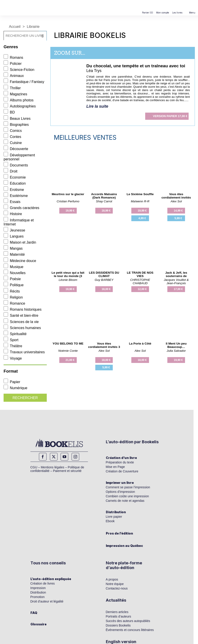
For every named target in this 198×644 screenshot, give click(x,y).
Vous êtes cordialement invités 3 (104, 345)
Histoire (13, 214)
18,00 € (106, 289)
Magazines (15, 94)
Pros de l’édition (119, 533)
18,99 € (106, 211)
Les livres (177, 13)
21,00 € (70, 360)
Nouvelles (15, 273)
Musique (13, 267)
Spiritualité (15, 334)
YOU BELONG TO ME (68, 344)
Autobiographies (20, 106)
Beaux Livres (17, 119)
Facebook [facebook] (43, 457)
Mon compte (163, 13)
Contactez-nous (117, 588)
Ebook (110, 521)
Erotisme (14, 190)
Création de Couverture (122, 471)
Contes (12, 137)
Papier (12, 382)
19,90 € (70, 289)
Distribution (116, 512)
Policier (13, 64)
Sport (11, 340)
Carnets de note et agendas (125, 501)
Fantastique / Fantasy (24, 82)
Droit (11, 171)
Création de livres (43, 583)
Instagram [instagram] (75, 457)
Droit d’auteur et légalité (47, 601)
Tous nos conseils (48, 563)
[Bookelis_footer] (59, 443)
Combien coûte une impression (127, 496)
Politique (14, 285)
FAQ (34, 613)
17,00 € (170, 116)
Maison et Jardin (20, 242)
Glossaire (38, 624)
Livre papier (114, 517)
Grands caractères (21, 208)
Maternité (14, 254)
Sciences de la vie (21, 322)
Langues (14, 236)
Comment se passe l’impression (128, 487)
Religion (13, 297)
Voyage (13, 358)
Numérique (15, 388)
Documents (16, 165)
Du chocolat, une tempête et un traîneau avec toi (136, 66)
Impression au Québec (124, 546)
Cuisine (13, 143)
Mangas (13, 248)
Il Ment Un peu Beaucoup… (176, 345)
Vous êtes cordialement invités (176, 196)
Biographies (16, 125)
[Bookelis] (21, 2)
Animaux (14, 76)
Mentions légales (52, 467)
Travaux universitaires (24, 352)
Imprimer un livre (120, 483)
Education (15, 183)
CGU (34, 467)
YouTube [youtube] (64, 457)
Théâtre (13, 346)
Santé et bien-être (21, 315)
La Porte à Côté (140, 344)
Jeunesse (14, 230)
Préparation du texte (120, 462)
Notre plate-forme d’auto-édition (124, 565)
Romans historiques (22, 309)
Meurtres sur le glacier (68, 194)
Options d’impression (120, 492)
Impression (38, 588)
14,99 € (178, 211)
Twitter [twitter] (54, 457)
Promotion (38, 597)
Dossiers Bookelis (118, 625)
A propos (112, 579)
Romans (13, 58)
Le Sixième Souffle (140, 194)
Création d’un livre (121, 458)
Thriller (12, 88)
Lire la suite (97, 106)
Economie (15, 177)
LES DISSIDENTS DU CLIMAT (104, 274)
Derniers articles (117, 612)
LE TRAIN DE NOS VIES (140, 274)
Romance (14, 303)
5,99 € (178, 218)
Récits (12, 291)
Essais (12, 202)
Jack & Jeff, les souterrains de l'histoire (176, 276)
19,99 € (70, 211)
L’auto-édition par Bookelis (132, 442)
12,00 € (142, 289)
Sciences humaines (22, 328)
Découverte (16, 149)
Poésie (12, 279)
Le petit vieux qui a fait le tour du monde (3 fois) (68, 276)
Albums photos (19, 100)
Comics (13, 131)
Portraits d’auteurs (119, 616)
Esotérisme (16, 196)
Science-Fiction (19, 70)
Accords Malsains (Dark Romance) (104, 196)
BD (9, 112)
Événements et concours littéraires (130, 630)
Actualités (116, 600)
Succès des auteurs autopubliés (128, 621)
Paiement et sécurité (67, 471)
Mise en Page (115, 467)
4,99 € (142, 218)
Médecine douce (20, 261)
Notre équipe (115, 584)
